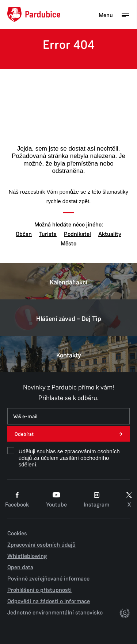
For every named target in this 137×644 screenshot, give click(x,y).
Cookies (17, 534)
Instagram (96, 500)
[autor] (125, 614)
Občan (24, 234)
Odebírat (24, 434)
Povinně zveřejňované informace (48, 579)
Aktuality (110, 234)
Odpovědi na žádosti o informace (49, 601)
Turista (48, 234)
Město (68, 244)
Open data (20, 567)
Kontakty (68, 354)
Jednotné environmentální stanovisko (55, 613)
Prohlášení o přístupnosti (39, 590)
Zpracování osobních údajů (41, 545)
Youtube (56, 500)
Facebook (17, 500)
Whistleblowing (27, 556)
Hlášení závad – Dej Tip (68, 318)
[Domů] (34, 15)
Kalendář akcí (68, 281)
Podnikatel (77, 234)
